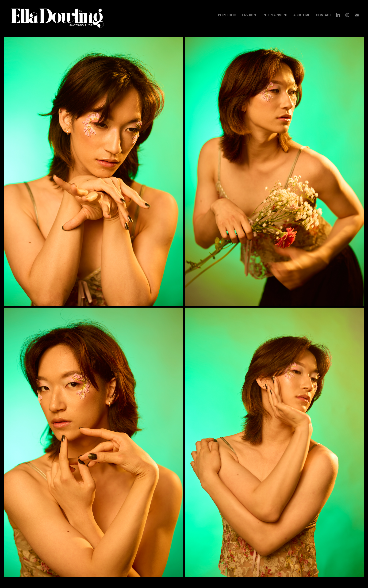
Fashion (249, 15)
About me (302, 15)
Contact (324, 15)
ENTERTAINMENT (275, 15)
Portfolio (227, 15)
